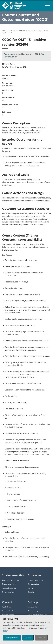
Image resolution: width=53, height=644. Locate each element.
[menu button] (48, 5)
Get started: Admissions (11, 580)
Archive (45, 31)
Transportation (33, 584)
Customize (41, 637)
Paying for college (9, 584)
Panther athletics (8, 611)
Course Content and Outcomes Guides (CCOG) (25, 17)
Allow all (28, 637)
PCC (4, 31)
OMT (4, 33)
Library (30, 588)
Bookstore (32, 592)
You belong (6, 607)
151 (9, 33)
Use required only (12, 637)
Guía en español (8, 615)
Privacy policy (33, 611)
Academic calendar (9, 588)
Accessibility (32, 607)
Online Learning (8, 592)
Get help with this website (37, 615)
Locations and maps (35, 580)
